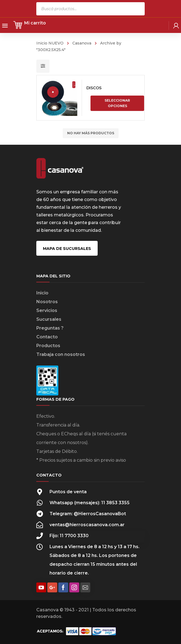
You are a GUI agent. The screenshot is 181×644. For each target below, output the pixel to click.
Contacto (47, 337)
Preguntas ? (50, 328)
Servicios (47, 310)
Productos (48, 346)
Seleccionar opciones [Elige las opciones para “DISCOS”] (117, 103)
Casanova (82, 43)
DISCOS (94, 88)
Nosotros (47, 302)
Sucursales (49, 319)
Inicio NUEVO (50, 43)
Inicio (42, 293)
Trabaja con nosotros (61, 354)
